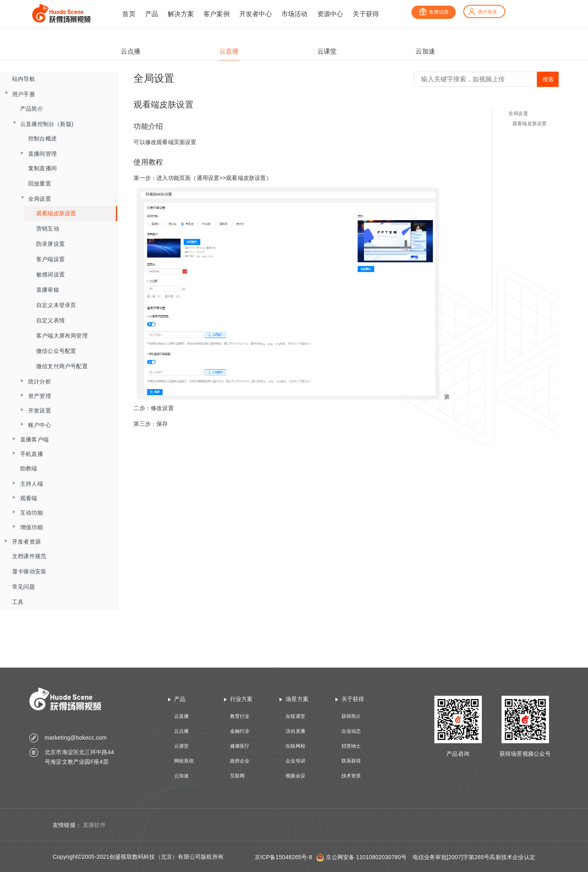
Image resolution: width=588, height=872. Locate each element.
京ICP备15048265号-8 (283, 857)
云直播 (182, 716)
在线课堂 (295, 716)
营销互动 (48, 229)
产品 (152, 14)
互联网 (237, 776)
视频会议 (295, 776)
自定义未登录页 (56, 305)
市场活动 (295, 14)
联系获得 (351, 761)
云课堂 (182, 746)
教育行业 (240, 716)
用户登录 (483, 12)
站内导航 (24, 79)
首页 (129, 14)
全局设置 (518, 113)
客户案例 (217, 14)
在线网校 (295, 746)
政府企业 (240, 761)
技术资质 (351, 776)
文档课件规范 (29, 556)
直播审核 (48, 290)
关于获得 (366, 14)
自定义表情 (50, 320)
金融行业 (240, 731)
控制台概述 (42, 138)
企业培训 (295, 761)
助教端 (29, 468)
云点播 (182, 731)
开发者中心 (256, 14)
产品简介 (32, 109)
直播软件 (94, 825)
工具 (18, 602)
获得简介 (351, 716)
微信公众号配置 (56, 351)
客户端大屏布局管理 (62, 336)
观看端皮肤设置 (56, 213)
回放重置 (40, 183)
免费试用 (434, 12)
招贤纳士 (351, 746)
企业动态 (351, 731)
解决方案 (181, 14)
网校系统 (184, 761)
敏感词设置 (50, 274)
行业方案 (242, 699)
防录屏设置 (50, 244)
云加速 (182, 776)
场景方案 (297, 699)
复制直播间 (42, 168)
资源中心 (330, 14)
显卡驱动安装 (29, 571)
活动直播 (295, 731)
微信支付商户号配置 (62, 366)
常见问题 (24, 587)
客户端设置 (50, 259)
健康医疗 (240, 746)
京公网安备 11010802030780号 (366, 857)
